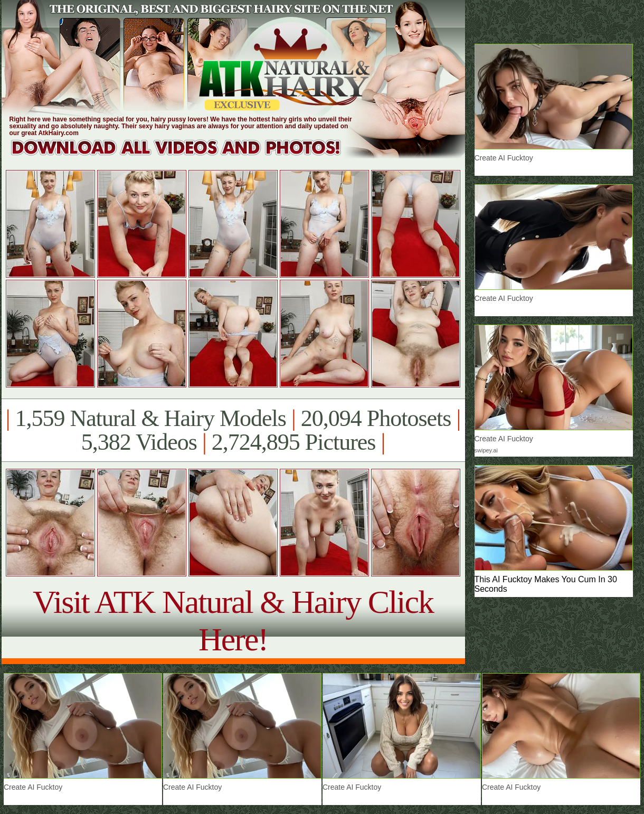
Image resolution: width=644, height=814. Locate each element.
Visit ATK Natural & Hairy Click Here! (233, 621)
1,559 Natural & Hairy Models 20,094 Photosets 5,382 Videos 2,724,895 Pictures (233, 430)
